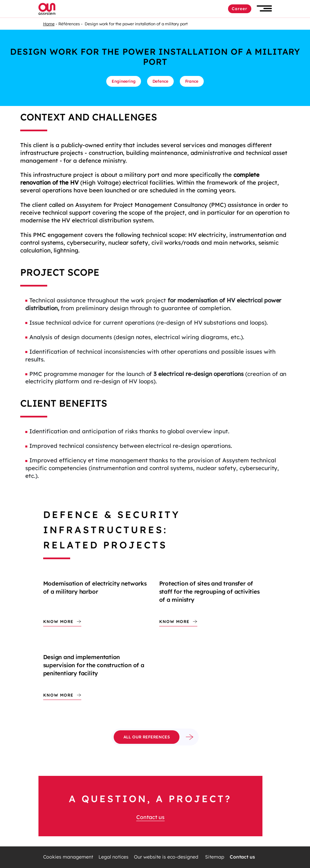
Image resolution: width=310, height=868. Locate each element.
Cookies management (68, 857)
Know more (58, 621)
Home (49, 24)
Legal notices (114, 857)
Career (240, 9)
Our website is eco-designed (167, 857)
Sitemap (215, 857)
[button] (264, 9)
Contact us (150, 817)
